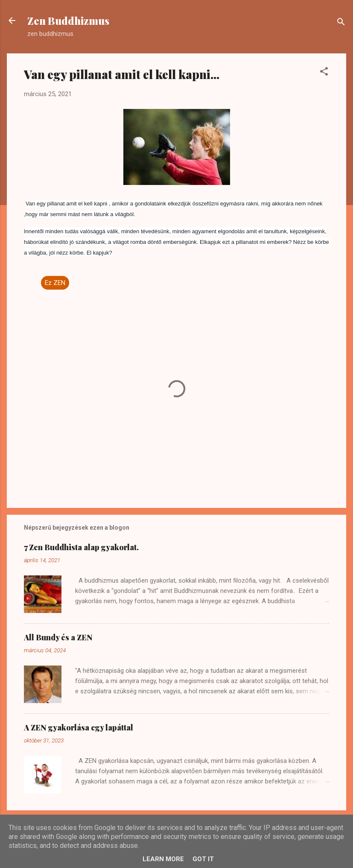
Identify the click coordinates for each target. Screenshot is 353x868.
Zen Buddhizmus (68, 21)
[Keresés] (341, 23)
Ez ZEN (55, 283)
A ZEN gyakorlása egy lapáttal (79, 727)
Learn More (163, 859)
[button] (324, 73)
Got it (203, 859)
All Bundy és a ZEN (58, 637)
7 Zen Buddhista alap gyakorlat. (81, 547)
